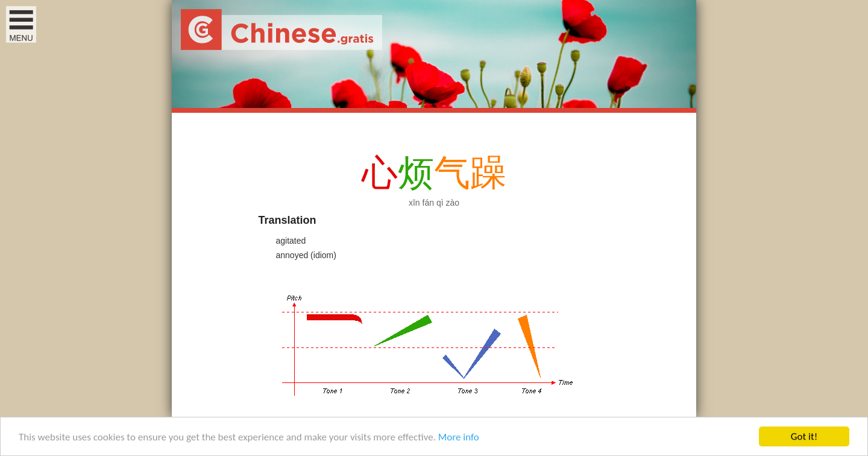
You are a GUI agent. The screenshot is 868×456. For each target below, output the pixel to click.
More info (459, 438)
